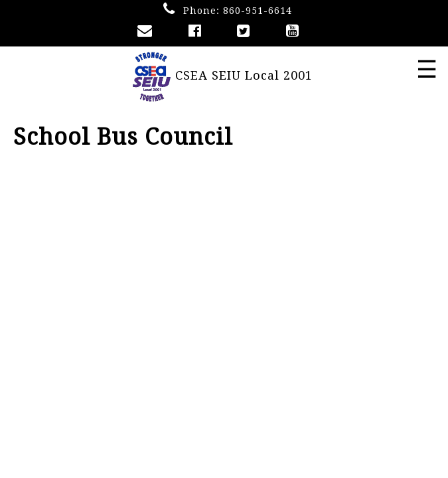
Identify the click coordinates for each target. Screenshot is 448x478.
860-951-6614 (258, 11)
